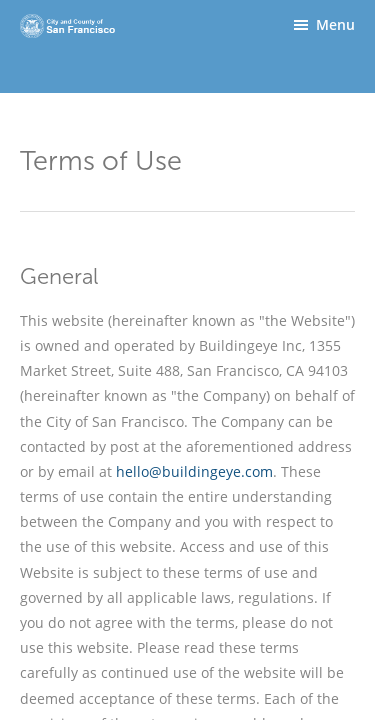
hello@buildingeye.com (194, 471)
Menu (335, 24)
